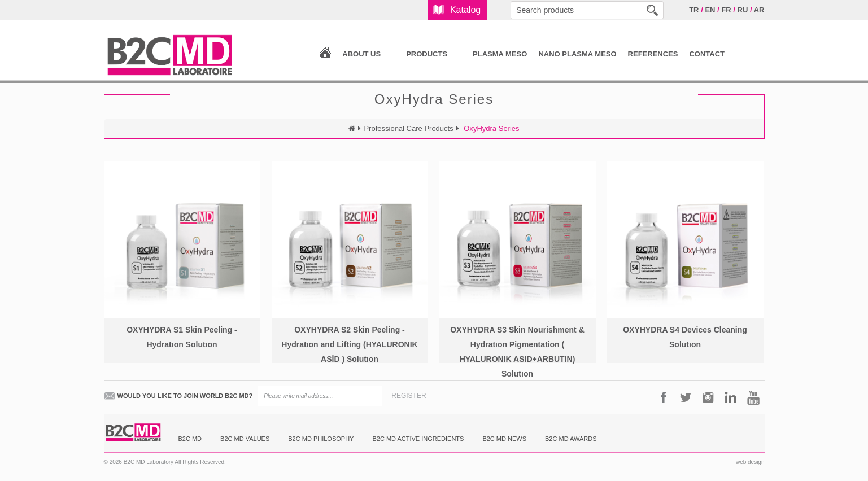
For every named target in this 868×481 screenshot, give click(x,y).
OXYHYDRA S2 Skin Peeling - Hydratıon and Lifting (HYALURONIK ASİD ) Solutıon (349, 344)
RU (743, 10)
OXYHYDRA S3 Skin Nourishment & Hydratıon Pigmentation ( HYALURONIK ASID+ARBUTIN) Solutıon (517, 352)
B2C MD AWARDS (571, 439)
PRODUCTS (427, 54)
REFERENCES (653, 54)
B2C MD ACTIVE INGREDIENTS (418, 439)
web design (750, 462)
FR (726, 10)
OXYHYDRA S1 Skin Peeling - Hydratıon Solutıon (182, 337)
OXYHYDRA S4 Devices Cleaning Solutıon (685, 337)
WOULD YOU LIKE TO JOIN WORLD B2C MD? (185, 396)
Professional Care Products (408, 128)
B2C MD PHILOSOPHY (321, 439)
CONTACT (707, 54)
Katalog (465, 10)
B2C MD (190, 439)
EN (710, 10)
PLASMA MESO (500, 54)
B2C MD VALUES (245, 439)
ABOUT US (361, 54)
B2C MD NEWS (504, 439)
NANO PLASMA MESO (577, 54)
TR (694, 10)
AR (759, 10)
